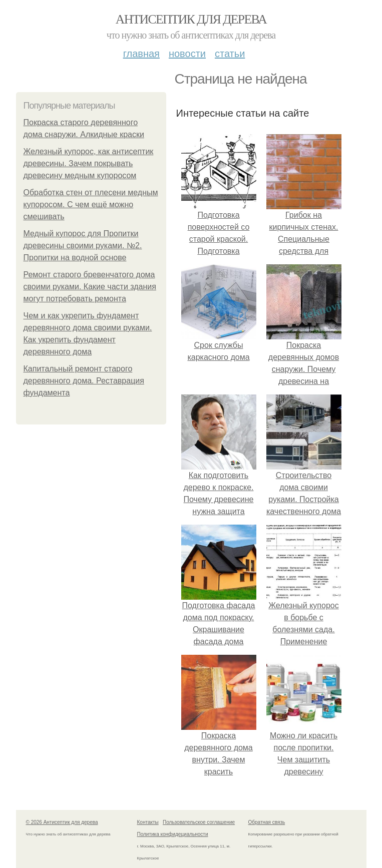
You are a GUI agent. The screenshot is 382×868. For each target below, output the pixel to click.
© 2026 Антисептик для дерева (62, 822)
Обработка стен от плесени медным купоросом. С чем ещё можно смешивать (91, 204)
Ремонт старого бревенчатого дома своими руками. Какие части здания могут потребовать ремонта (90, 287)
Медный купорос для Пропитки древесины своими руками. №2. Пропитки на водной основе (83, 246)
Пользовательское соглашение (199, 822)
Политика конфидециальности (173, 834)
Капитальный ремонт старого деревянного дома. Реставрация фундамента (84, 381)
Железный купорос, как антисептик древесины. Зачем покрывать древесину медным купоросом (89, 163)
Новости (187, 54)
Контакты (148, 822)
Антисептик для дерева (191, 19)
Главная (141, 54)
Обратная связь (267, 822)
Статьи (230, 54)
